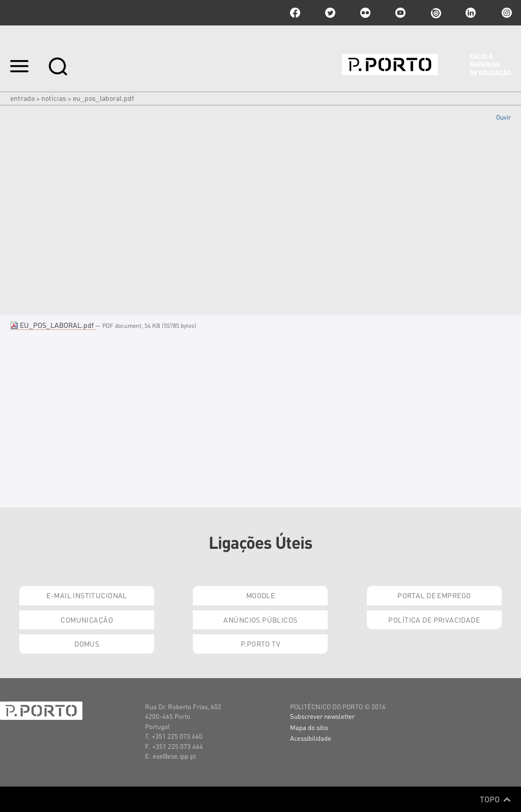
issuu (436, 13)
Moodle (261, 595)
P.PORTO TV (260, 643)
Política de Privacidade (434, 620)
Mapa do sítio (309, 727)
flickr (365, 13)
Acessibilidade (311, 738)
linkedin (471, 13)
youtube (400, 13)
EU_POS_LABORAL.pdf (53, 325)
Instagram (506, 13)
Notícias (54, 98)
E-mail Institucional (86, 595)
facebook (295, 13)
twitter (330, 13)
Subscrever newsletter (322, 716)
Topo (495, 799)
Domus (87, 643)
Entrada (22, 98)
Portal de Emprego (434, 595)
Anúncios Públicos (260, 620)
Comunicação (87, 620)
